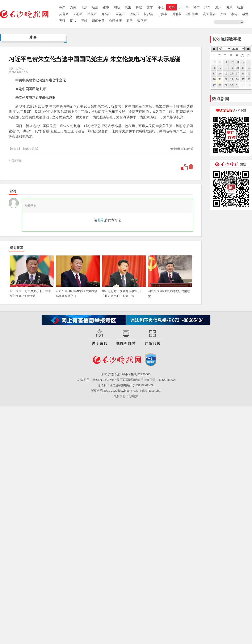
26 (249, 79)
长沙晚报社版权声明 (182, 149)
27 (214, 85)
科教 (139, 7)
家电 (234, 14)
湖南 (73, 7)
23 (232, 79)
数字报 (142, 21)
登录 (101, 220)
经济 (95, 7)
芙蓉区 (64, 14)
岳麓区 (92, 14)
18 (243, 74)
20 (214, 79)
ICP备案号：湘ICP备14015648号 (98, 380)
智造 (240, 7)
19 (249, 74)
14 (220, 74)
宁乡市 (162, 14)
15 (226, 74)
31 (237, 85)
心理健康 (115, 21)
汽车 (207, 7)
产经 (223, 14)
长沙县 (148, 14)
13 (214, 74)
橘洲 (245, 14)
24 (237, 79)
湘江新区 (192, 14)
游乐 (218, 7)
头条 (62, 7)
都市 (106, 7)
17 (237, 74)
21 (220, 79)
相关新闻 (16, 248)
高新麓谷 (209, 14)
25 (243, 79)
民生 (128, 7)
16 (232, 74)
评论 (161, 7)
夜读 (62, 21)
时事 (172, 7)
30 (232, 85)
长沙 (84, 7)
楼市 (197, 7)
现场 (117, 7)
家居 (130, 21)
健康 (229, 7)
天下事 (184, 7)
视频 (84, 21)
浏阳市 (177, 14)
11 (243, 68)
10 (237, 68)
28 (220, 85)
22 (226, 79)
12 (249, 68)
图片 (73, 21)
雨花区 (120, 14)
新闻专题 (98, 21)
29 (226, 85)
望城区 (134, 14)
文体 (150, 7)
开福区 (106, 14)
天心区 (78, 14)
